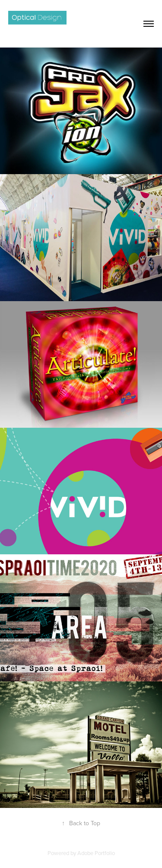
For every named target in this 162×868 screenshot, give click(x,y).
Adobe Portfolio (96, 853)
